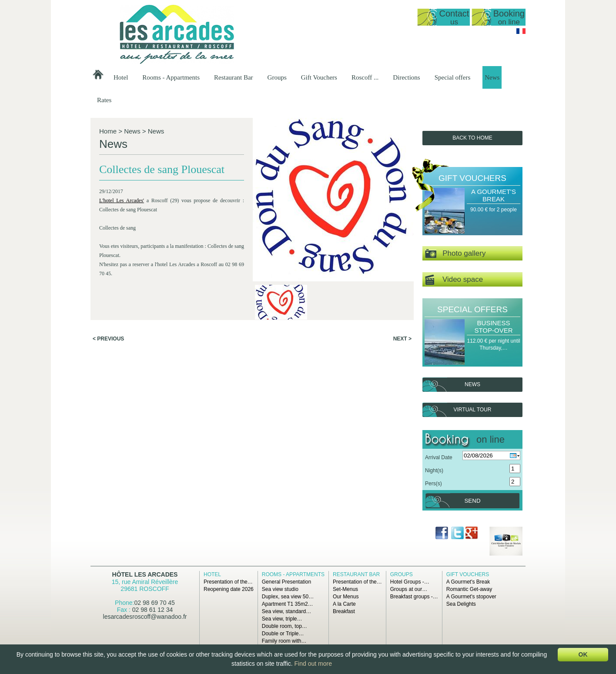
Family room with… (284, 641)
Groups (277, 77)
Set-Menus (345, 589)
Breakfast (344, 611)
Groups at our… (409, 589)
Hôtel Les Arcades (145, 574)
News (492, 77)
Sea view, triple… (282, 619)
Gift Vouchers (319, 77)
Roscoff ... (365, 77)
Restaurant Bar (234, 77)
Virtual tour (473, 410)
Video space (454, 280)
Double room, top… (285, 626)
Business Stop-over (493, 327)
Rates (104, 100)
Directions (406, 77)
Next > (402, 339)
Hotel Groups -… (410, 582)
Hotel (121, 77)
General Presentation (286, 582)
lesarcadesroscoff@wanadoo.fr (145, 617)
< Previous (108, 339)
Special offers (453, 77)
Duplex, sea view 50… (288, 597)
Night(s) (434, 470)
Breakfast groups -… (414, 597)
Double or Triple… (283, 634)
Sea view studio (280, 589)
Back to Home (472, 138)
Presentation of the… (228, 582)
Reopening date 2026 (229, 589)
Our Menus (346, 597)
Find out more (313, 664)
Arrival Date (439, 457)
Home (108, 131)
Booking (509, 17)
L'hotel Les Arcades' (122, 200)
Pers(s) (434, 484)
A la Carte (344, 604)
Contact (454, 17)
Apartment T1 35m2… (288, 604)
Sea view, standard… (286, 611)
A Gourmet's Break (494, 195)
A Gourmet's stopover (471, 597)
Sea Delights (461, 604)
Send (472, 501)
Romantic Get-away (469, 589)
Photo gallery (455, 254)
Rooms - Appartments (171, 77)
